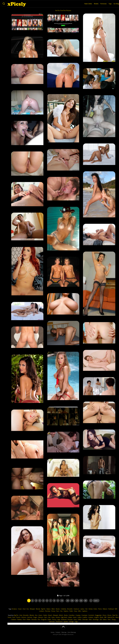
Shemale (85, 619)
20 (68, 601)
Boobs (58, 609)
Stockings (96, 619)
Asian (20, 609)
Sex (61, 611)
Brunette (70, 609)
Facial (9, 617)
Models (92, 4)
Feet (14, 617)
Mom (117, 617)
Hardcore (76, 609)
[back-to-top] (63, 627)
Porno (100, 609)
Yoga (76, 621)
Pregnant (44, 619)
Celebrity (64, 609)
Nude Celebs (85, 4)
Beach (50, 615)
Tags (106, 4)
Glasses (41, 617)
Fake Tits (115, 615)
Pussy (53, 611)
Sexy (76, 611)
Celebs (45, 615)
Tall (101, 619)
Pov (39, 619)
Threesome (59, 621)
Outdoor (14, 619)
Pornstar (48, 611)
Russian (70, 619)
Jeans (75, 617)
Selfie (79, 619)
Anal (24, 609)
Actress (24, 617)
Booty (66, 615)
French (18, 617)
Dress (105, 615)
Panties (20, 619)
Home (53, 632)
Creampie (84, 615)
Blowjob (32, 609)
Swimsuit (52, 621)
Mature (105, 609)
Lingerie (96, 617)
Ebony (109, 615)
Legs (59, 619)
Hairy (53, 617)
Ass (28, 609)
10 (62, 601)
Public (71, 611)
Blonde (38, 609)
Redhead (111, 609)
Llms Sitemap (72, 632)
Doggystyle (98, 615)
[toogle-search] (4, 4)
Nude (102, 617)
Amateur (14, 609)
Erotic (95, 609)
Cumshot (91, 615)
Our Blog (113, 4)
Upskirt (66, 621)
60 (86, 601)
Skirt (90, 619)
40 (77, 601)
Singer (35, 617)
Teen (58, 611)
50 (81, 601)
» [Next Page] (91, 601)
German (30, 617)
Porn (24, 619)
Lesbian (42, 611)
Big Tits (43, 609)
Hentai (91, 609)
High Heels (64, 617)
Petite (29, 619)
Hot (86, 609)
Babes (49, 609)
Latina (82, 609)
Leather (85, 617)
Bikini (53, 609)
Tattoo (105, 619)
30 (72, 601)
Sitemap (64, 632)
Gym (46, 617)
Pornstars (100, 4)
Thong (114, 619)
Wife (80, 611)
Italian (70, 617)
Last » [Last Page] (96, 601)
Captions (85, 611)
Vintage (71, 621)
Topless (66, 611)
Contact (58, 632)
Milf (116, 609)
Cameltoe (72, 615)
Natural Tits (111, 617)
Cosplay (78, 615)
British (61, 615)
